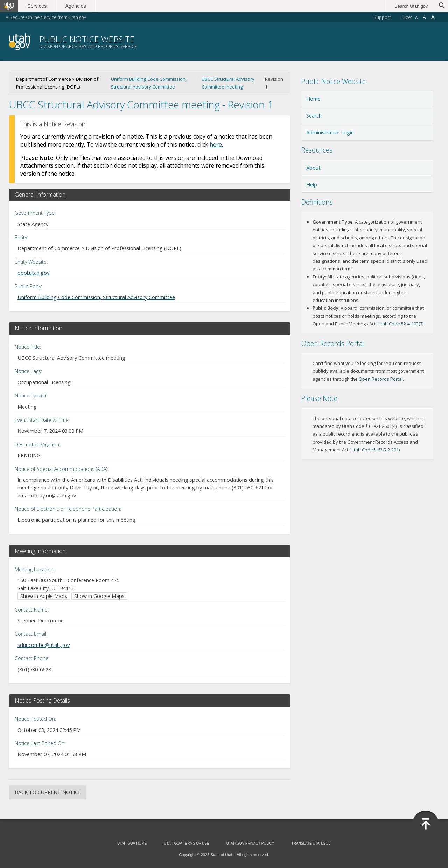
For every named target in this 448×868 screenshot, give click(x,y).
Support (382, 17)
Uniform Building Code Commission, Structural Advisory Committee (149, 83)
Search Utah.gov (411, 6)
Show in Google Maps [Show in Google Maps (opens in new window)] (99, 596)
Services (38, 6)
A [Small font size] (416, 18)
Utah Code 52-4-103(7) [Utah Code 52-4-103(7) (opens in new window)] (401, 324)
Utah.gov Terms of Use (186, 843)
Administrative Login (330, 132)
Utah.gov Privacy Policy (250, 843)
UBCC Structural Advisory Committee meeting (228, 83)
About (313, 168)
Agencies (76, 6)
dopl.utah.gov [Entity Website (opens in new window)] (33, 273)
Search (314, 116)
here (216, 144)
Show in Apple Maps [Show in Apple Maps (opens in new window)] (44, 596)
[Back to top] (426, 824)
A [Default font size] (424, 17)
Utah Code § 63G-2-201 (375, 450)
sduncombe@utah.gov (44, 645)
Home (313, 99)
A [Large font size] (433, 17)
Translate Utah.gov (311, 843)
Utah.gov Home (132, 843)
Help (312, 185)
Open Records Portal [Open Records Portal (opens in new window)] (381, 379)
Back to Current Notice (48, 792)
